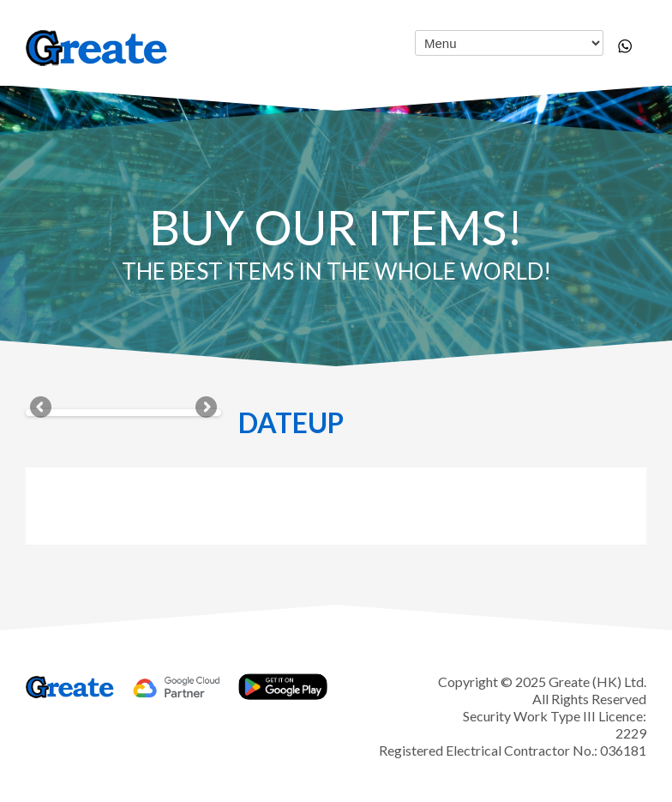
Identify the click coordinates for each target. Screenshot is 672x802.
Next (205, 408)
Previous (42, 408)
